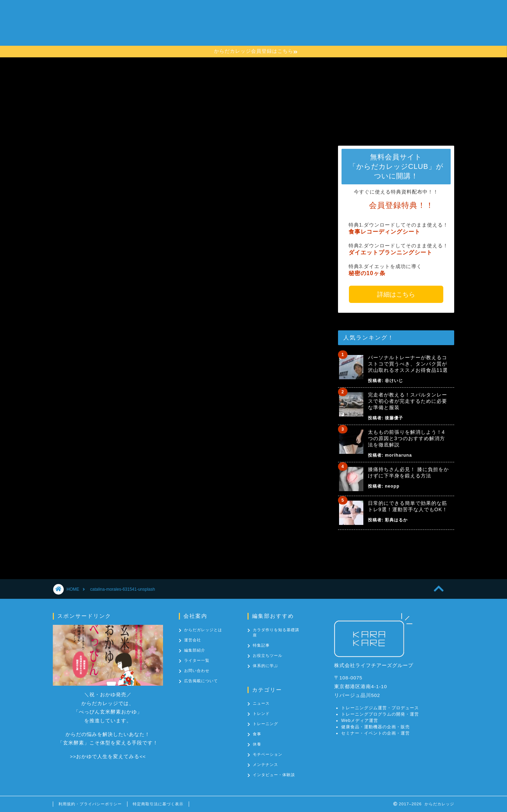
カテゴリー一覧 (333, 27)
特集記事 (261, 645)
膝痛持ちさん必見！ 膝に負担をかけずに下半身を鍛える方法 (408, 472)
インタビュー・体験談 (274, 775)
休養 (257, 744)
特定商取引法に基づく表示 (158, 804)
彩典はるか (396, 520)
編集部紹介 (195, 650)
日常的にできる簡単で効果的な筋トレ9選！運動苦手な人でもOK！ (408, 506)
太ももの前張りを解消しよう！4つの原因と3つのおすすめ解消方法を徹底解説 (406, 438)
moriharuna (398, 455)
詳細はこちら (396, 294)
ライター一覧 (197, 660)
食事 (257, 734)
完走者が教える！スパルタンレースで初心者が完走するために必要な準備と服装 (408, 401)
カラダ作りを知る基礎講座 (270, 27)
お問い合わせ (380, 27)
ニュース (261, 703)
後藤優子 (394, 418)
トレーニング (265, 724)
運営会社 (193, 640)
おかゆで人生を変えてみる (108, 757)
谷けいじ (394, 381)
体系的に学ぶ (265, 666)
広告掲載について (201, 681)
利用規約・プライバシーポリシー (90, 804)
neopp (392, 486)
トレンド (261, 713)
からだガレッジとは (203, 630)
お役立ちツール (268, 655)
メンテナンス (265, 765)
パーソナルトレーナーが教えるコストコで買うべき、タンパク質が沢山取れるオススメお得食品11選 (408, 364)
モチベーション (268, 754)
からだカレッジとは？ (198, 27)
